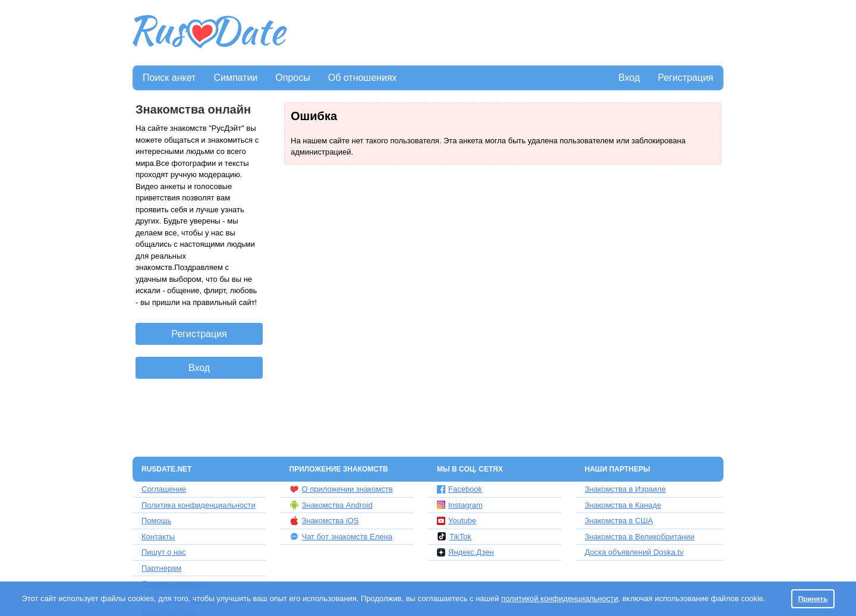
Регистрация (685, 78)
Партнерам (161, 568)
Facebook (460, 489)
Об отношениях (363, 78)
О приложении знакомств (341, 489)
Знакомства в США (619, 521)
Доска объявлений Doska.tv (634, 552)
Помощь (156, 521)
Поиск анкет (169, 78)
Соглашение (164, 489)
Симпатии (235, 78)
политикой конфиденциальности (560, 598)
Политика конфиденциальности (199, 505)
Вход (629, 78)
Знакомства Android (331, 505)
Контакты (158, 537)
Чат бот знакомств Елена (341, 536)
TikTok (454, 536)
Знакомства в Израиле (626, 489)
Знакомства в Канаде (623, 505)
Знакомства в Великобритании (640, 537)
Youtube (457, 521)
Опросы (292, 78)
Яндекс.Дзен (465, 552)
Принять (813, 598)
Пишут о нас (164, 552)
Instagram (460, 505)
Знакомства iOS (324, 521)
